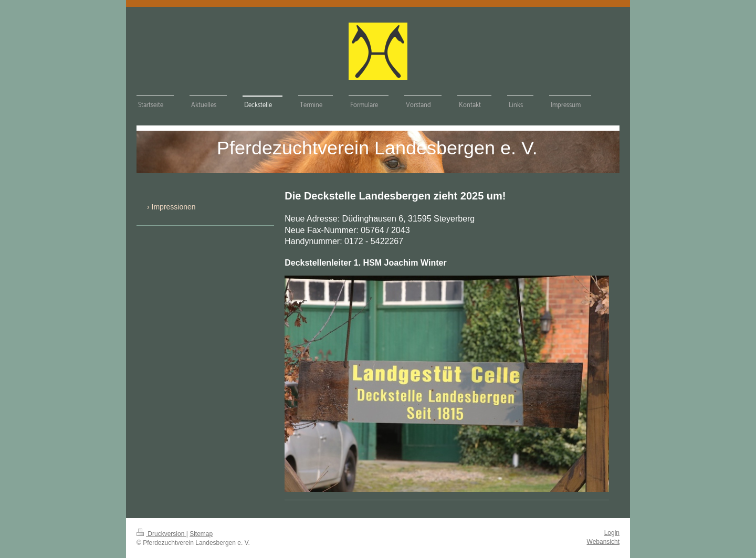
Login (612, 533)
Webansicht (603, 542)
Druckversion (161, 534)
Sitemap (201, 534)
